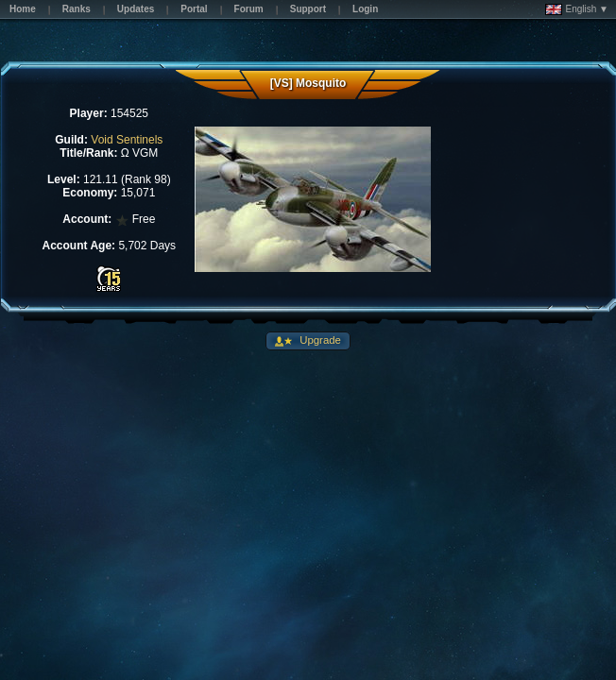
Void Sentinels (127, 140)
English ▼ (577, 9)
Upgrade (319, 340)
